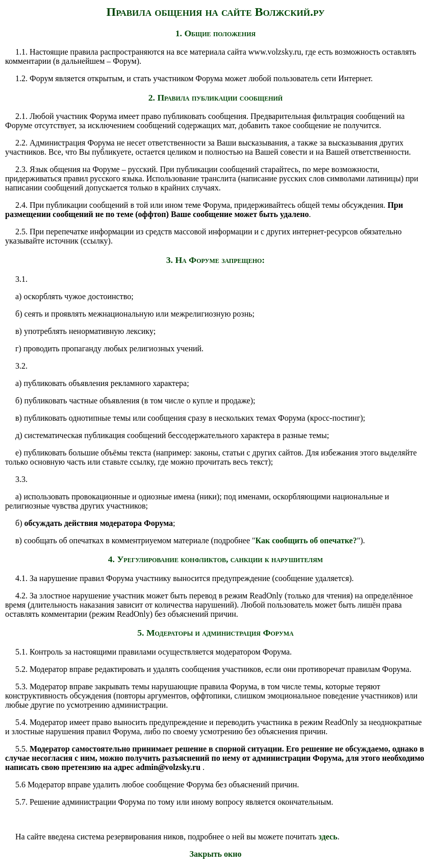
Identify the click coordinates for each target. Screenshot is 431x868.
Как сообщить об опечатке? (306, 540)
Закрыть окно (216, 854)
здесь (328, 837)
